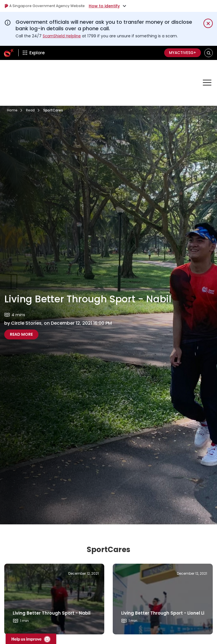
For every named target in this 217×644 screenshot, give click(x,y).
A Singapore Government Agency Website (48, 6)
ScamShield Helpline (62, 36)
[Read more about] (54, 579)
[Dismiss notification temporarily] (208, 23)
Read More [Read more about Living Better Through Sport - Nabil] (21, 315)
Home (12, 90)
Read (30, 90)
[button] (209, 53)
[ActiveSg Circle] (9, 53)
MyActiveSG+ (181, 53)
